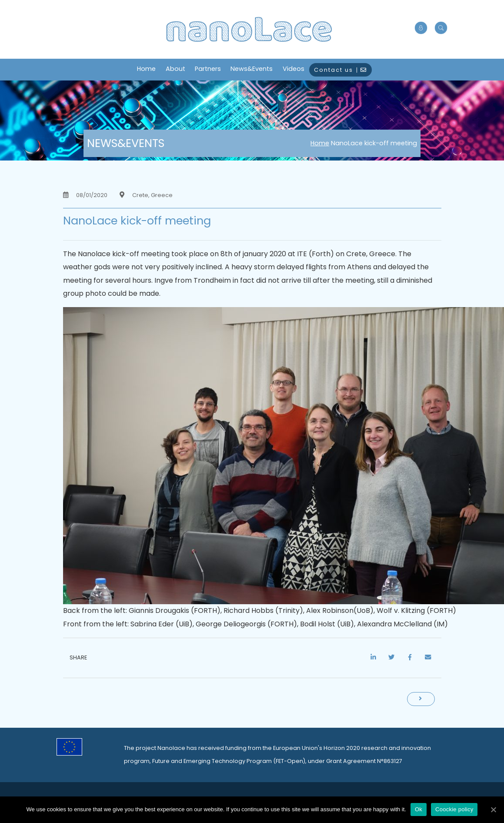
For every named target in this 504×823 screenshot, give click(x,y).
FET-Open (289, 761)
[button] (441, 28)
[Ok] (493, 810)
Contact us (340, 70)
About (175, 69)
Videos (294, 69)
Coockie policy (454, 809)
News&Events (252, 69)
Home (146, 69)
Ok (419, 809)
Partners (208, 69)
